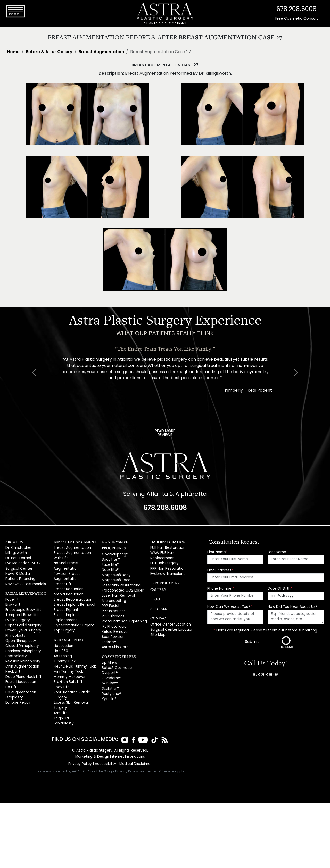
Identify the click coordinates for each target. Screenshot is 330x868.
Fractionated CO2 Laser (122, 589)
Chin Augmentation (22, 662)
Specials (158, 600)
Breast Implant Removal (74, 602)
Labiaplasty (63, 716)
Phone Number (221, 588)
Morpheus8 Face (116, 579)
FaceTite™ (110, 564)
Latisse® (108, 638)
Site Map (158, 626)
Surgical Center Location (171, 621)
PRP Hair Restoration (167, 567)
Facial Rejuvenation (24, 591)
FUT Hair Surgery (164, 562)
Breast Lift (61, 582)
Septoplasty (15, 652)
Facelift (11, 597)
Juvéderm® (111, 673)
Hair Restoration (166, 541)
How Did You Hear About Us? (292, 607)
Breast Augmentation (101, 52)
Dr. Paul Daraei (18, 557)
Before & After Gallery (49, 52)
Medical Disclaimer (135, 757)
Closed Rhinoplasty (22, 642)
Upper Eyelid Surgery (23, 622)
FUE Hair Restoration (167, 548)
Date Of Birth (280, 588)
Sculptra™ (110, 683)
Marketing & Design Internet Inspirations (110, 749)
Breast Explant (65, 607)
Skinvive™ (110, 678)
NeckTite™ (110, 569)
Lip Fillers (109, 658)
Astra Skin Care (114, 643)
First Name (217, 552)
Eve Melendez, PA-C (22, 562)
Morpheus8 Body (116, 574)
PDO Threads (113, 613)
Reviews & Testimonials (25, 582)
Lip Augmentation (20, 686)
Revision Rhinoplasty (22, 657)
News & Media (17, 572)
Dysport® (109, 668)
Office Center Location (169, 616)
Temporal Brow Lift (21, 612)
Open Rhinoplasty (20, 637)
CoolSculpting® (114, 554)
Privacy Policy (81, 757)
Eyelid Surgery (17, 617)
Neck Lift (12, 667)
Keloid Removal (115, 628)
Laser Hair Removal (118, 593)
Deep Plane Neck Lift (22, 672)
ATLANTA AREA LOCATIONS (165, 24)
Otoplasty (14, 691)
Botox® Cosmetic (116, 663)
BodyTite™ (110, 559)
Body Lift (60, 682)
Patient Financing (20, 577)
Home (13, 52)
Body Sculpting (68, 636)
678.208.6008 (296, 9)
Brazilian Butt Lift (67, 676)
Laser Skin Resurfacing (120, 584)
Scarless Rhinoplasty (23, 647)
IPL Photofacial (114, 623)
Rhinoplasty (15, 632)
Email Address (220, 570)
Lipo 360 (60, 647)
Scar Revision (113, 633)
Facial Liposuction (20, 676)
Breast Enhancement (73, 541)
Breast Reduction (68, 587)
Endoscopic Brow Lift (22, 607)
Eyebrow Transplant (167, 572)
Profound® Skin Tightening (123, 618)
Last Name (278, 552)
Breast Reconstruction (72, 597)
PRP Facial (110, 604)
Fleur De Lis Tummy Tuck (73, 662)
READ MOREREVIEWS (165, 433)
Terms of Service (160, 764)
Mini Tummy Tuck (68, 667)
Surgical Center (18, 567)
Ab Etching (62, 652)
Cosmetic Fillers (117, 652)
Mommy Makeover (69, 672)
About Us (13, 541)
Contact (158, 610)
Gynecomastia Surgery (73, 622)
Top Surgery (64, 627)
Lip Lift (10, 682)
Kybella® (109, 693)
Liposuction (63, 642)
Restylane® (111, 688)
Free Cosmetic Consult (297, 19)
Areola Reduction (68, 592)
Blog (155, 591)
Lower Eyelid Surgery (23, 627)
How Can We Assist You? (230, 607)
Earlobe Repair (18, 696)
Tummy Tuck (64, 657)
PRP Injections (113, 608)
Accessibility (105, 757)
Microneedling (114, 599)
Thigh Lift (61, 711)
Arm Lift (60, 706)
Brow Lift (12, 602)
